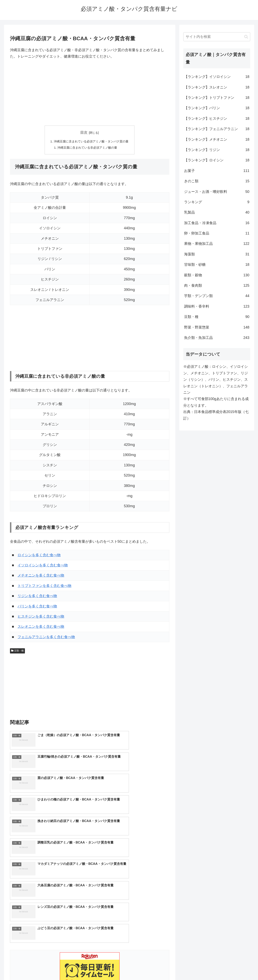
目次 (84, 132)
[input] (217, 37)
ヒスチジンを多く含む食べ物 (41, 617)
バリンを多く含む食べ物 (37, 607)
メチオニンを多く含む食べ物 (41, 576)
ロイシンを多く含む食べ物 (39, 556)
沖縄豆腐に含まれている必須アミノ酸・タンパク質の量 (91, 141)
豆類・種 (18, 651)
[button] (246, 37)
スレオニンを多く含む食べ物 (41, 627)
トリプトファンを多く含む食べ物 (44, 587)
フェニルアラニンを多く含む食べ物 (46, 638)
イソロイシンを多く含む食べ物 (43, 566)
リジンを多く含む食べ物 (37, 597)
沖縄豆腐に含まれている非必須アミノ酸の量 (87, 148)
